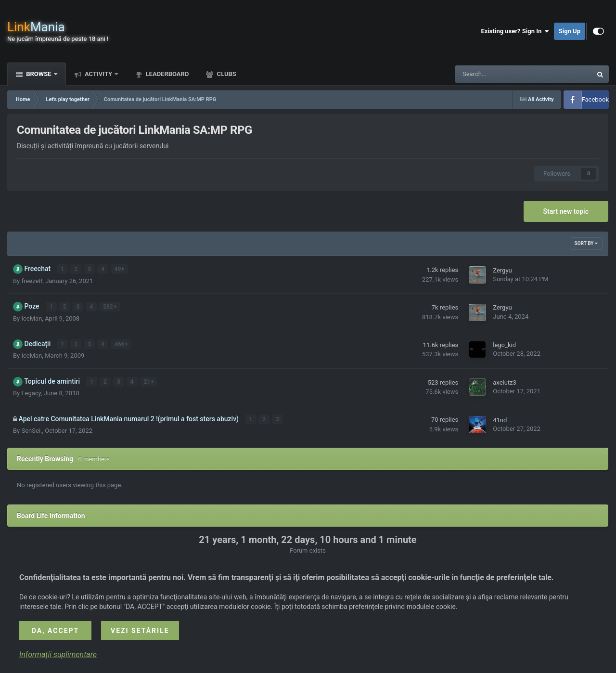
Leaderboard (166, 74)
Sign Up (570, 31)
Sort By (586, 243)
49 (120, 269)
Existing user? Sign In (515, 31)
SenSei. (32, 430)
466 (121, 344)
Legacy (31, 393)
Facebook (595, 99)
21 (149, 381)
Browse (39, 74)
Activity (99, 74)
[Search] (499, 74)
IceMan (32, 318)
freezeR (32, 280)
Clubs (225, 74)
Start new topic (566, 211)
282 (110, 307)
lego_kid (504, 345)
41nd (500, 420)
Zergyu (502, 270)
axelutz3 (505, 382)
